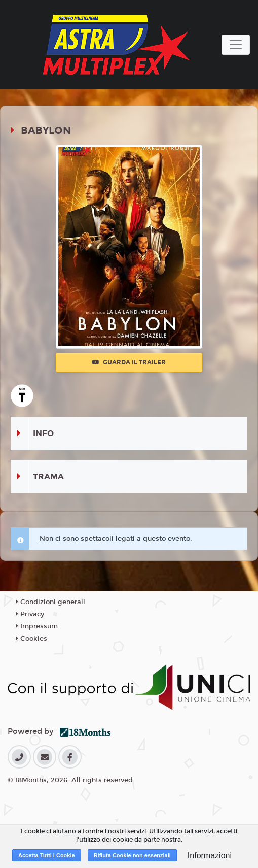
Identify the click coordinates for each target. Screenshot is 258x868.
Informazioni (210, 856)
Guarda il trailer (129, 362)
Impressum (37, 626)
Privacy (30, 614)
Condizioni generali (50, 602)
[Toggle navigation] (236, 45)
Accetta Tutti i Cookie (47, 855)
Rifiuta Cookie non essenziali (132, 855)
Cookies (31, 639)
